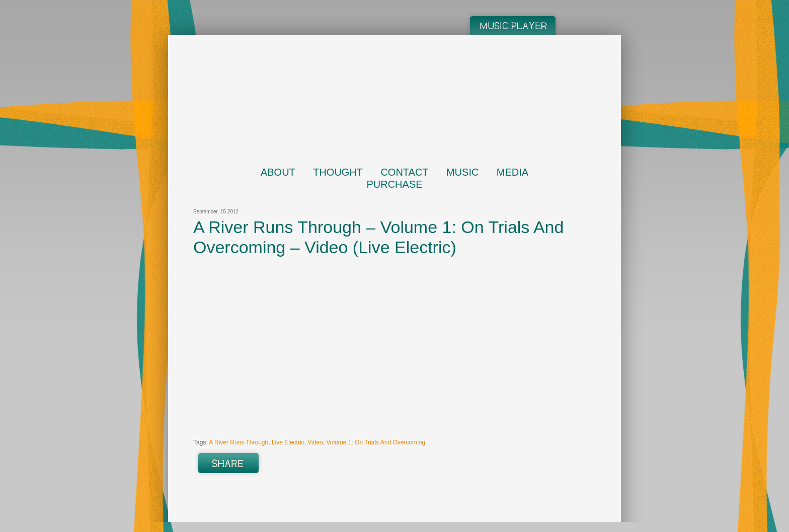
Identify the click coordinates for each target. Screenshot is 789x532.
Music (462, 172)
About (278, 172)
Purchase (394, 184)
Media (512, 172)
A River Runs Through (239, 442)
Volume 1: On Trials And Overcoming (376, 442)
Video (315, 442)
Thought (338, 172)
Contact (404, 172)
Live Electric (288, 442)
